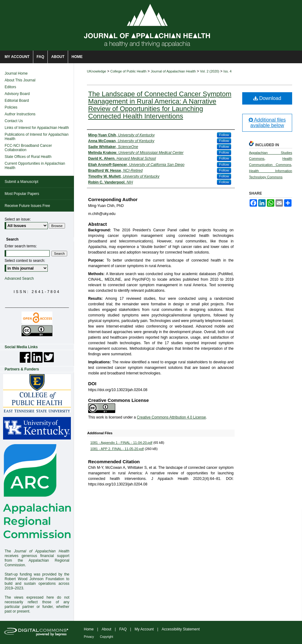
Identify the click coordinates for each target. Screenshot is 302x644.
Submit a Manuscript (21, 182)
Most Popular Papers (22, 194)
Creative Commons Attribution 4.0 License (171, 417)
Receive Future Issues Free (27, 206)
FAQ (123, 629)
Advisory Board (17, 94)
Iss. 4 (227, 71)
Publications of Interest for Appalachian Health (37, 137)
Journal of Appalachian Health (173, 71)
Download (267, 98)
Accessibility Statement (181, 629)
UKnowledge (96, 71)
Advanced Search (19, 279)
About (106, 629)
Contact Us (14, 121)
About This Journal (20, 80)
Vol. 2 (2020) (210, 71)
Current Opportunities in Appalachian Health (35, 166)
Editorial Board (17, 101)
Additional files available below (267, 123)
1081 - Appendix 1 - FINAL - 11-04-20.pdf (121, 443)
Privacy (89, 637)
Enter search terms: (21, 246)
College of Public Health (128, 71)
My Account (144, 629)
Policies (11, 107)
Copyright (106, 637)
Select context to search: (25, 261)
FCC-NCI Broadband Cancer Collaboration (28, 148)
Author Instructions (20, 114)
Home (89, 629)
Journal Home (16, 73)
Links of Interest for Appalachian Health (37, 128)
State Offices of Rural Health (28, 157)
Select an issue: (18, 219)
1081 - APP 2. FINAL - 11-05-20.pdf (117, 449)
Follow (224, 135)
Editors (10, 87)
